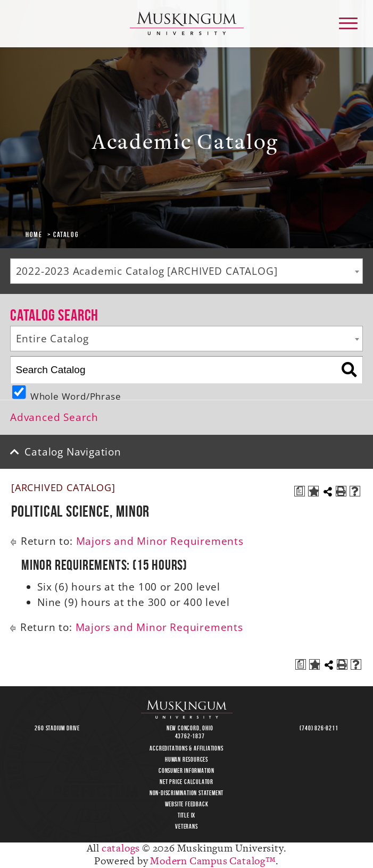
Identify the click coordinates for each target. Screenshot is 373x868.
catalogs (121, 849)
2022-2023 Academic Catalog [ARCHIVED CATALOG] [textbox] (147, 271)
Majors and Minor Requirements (160, 541)
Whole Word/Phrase (76, 395)
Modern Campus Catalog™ (213, 861)
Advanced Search (54, 417)
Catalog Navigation (73, 452)
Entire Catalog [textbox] (52, 339)
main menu (347, 19)
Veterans (186, 826)
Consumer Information (186, 770)
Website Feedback (187, 804)
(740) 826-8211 (319, 728)
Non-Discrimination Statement (186, 793)
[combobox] (186, 271)
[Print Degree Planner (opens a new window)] (300, 491)
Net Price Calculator (186, 782)
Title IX (186, 815)
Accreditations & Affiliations (186, 748)
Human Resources (186, 759)
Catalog (66, 234)
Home (34, 234)
